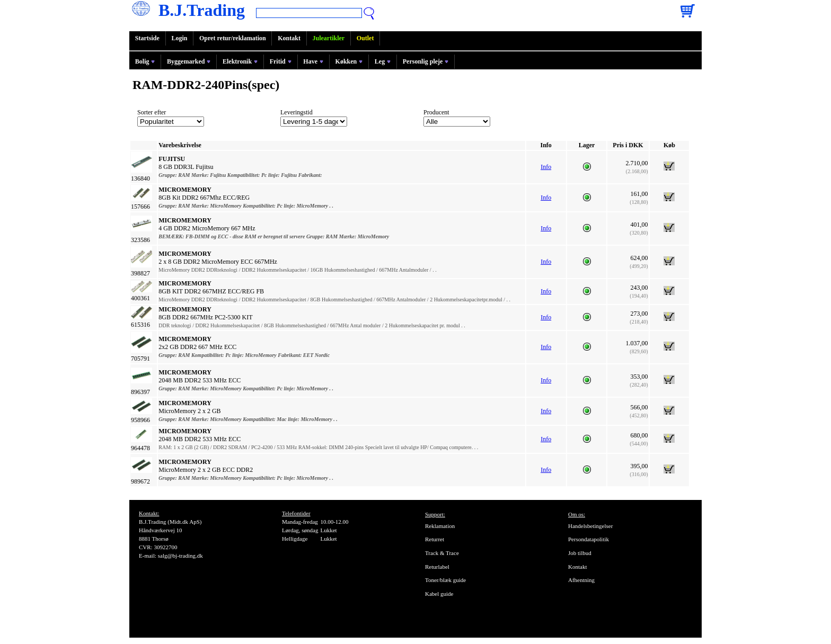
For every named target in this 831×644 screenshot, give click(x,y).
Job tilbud (580, 553)
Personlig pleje (426, 61)
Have (313, 61)
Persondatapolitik (589, 539)
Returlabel (437, 567)
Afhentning (581, 580)
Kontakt (289, 38)
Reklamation (440, 526)
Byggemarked (189, 61)
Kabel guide (439, 594)
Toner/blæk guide (445, 580)
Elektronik (240, 61)
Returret (435, 539)
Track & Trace (442, 553)
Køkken (349, 61)
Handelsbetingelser (590, 526)
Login (179, 38)
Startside (147, 38)
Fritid (281, 61)
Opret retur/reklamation (233, 38)
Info (546, 167)
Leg (383, 61)
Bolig (145, 61)
